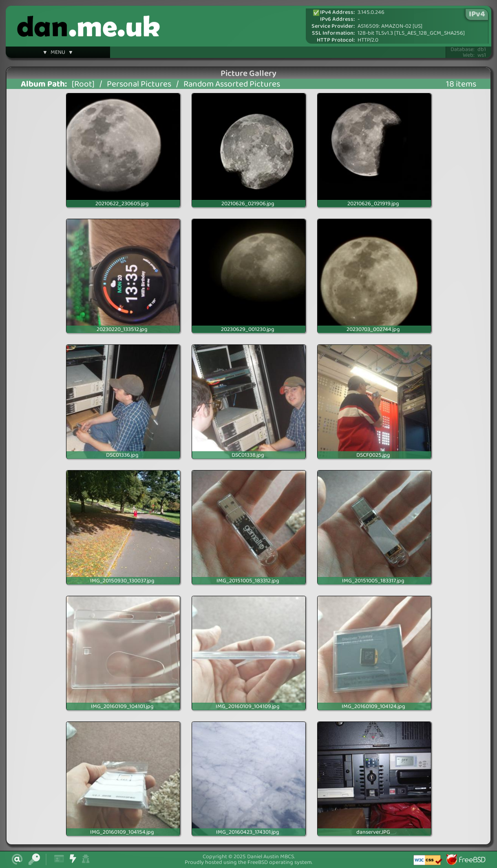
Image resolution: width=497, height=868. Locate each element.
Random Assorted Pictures (232, 84)
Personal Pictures (139, 84)
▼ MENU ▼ (58, 53)
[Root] (83, 84)
